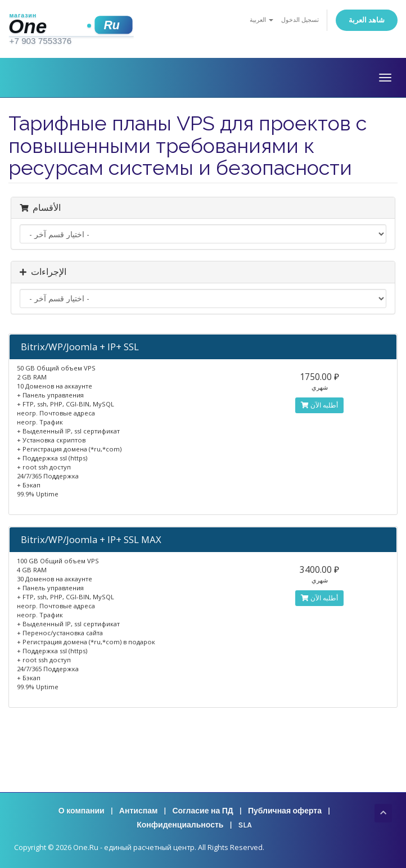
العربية (261, 20)
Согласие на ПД (202, 811)
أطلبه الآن (319, 405)
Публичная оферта (285, 811)
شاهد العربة (367, 20)
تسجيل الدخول (300, 20)
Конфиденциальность (180, 825)
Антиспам (138, 811)
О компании (82, 811)
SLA (245, 825)
